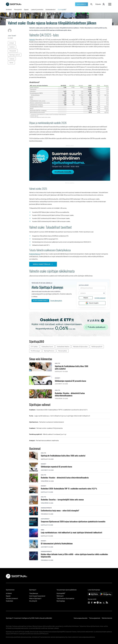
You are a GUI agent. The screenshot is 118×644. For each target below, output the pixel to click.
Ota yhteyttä (33, 601)
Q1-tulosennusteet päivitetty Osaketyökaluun (57, 543)
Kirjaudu (86, 298)
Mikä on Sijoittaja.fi (35, 598)
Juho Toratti (12, 36)
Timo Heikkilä (44, 514)
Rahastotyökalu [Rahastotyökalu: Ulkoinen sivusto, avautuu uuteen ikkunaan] (63, 351)
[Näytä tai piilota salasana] (104, 293)
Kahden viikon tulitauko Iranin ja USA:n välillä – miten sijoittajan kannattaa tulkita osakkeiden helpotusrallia (74, 555)
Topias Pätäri (44, 481)
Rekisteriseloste (107, 618)
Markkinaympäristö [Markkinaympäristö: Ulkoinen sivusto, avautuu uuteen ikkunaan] (97, 347)
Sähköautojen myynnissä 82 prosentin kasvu (56, 467)
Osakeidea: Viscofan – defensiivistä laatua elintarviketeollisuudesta (65, 478)
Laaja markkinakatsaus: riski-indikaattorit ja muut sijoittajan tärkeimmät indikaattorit (71, 532)
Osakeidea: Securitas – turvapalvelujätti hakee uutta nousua (62, 500)
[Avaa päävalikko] (110, 4)
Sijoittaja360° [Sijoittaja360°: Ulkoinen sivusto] (61, 593)
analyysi (12, 43)
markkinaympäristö (46, 508)
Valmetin (32, 39)
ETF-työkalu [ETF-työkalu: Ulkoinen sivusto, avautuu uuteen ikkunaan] (34, 347)
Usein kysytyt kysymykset (37, 596)
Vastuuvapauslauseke (81, 618)
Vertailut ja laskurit (12, 598)
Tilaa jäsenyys (34, 593)
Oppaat (8, 596)
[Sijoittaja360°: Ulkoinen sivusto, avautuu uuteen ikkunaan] (62, 10)
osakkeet (12, 47)
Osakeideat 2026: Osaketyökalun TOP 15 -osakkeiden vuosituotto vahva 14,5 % (69, 489)
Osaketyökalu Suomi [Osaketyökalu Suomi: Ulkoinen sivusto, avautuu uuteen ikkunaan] (47, 347)
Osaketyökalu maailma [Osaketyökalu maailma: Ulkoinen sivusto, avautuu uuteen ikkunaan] (63, 347)
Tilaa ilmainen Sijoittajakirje (65, 598)
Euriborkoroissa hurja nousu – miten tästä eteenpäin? (60, 511)
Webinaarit (60, 596)
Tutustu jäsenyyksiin (56, 301)
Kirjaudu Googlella (92, 303)
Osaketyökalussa (35, 254)
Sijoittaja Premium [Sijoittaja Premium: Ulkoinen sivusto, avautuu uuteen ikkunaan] (49, 351)
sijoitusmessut (45, 519)
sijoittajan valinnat (15, 55)
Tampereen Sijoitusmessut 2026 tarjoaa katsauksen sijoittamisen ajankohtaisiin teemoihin (73, 522)
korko (42, 530)
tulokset (12, 59)
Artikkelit (9, 593)
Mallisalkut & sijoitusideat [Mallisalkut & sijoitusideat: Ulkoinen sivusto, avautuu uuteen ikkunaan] (80, 347)
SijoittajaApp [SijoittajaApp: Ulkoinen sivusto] (61, 601)
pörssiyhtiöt (13, 51)
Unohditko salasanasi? (100, 298)
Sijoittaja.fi (44, 459)
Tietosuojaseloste (95, 618)
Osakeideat (9, 601)
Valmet (11, 63)
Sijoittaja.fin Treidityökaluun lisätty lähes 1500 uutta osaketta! (63, 456)
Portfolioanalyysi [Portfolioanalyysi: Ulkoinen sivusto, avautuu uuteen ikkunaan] (35, 351)
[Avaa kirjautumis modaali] (100, 4)
